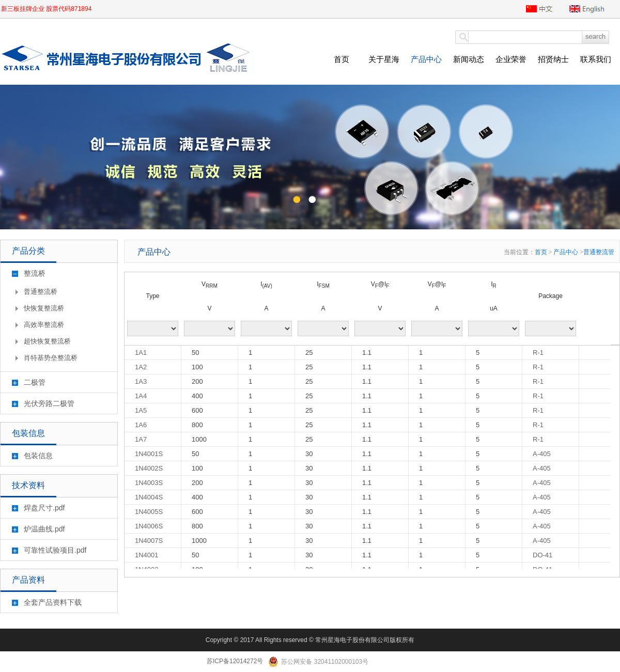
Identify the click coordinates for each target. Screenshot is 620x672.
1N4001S (149, 454)
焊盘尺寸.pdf (44, 508)
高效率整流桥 (44, 325)
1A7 (141, 439)
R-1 (538, 353)
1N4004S (149, 497)
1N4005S (149, 512)
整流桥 (35, 273)
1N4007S (149, 541)
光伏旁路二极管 (49, 403)
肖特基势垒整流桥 (51, 358)
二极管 (35, 382)
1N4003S (149, 483)
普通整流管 (599, 252)
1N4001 (147, 555)
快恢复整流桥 (44, 308)
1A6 (141, 425)
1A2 (141, 367)
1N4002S (149, 468)
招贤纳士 (553, 59)
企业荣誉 (511, 59)
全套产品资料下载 (53, 602)
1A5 (141, 410)
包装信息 (38, 456)
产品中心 (426, 59)
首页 (342, 59)
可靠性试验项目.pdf (55, 550)
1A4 (141, 396)
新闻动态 (469, 59)
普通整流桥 (41, 292)
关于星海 (384, 59)
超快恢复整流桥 (47, 341)
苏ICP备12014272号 (235, 661)
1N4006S (149, 526)
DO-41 (542, 555)
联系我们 (596, 59)
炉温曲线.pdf (44, 529)
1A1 (141, 353)
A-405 (542, 454)
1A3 (141, 381)
